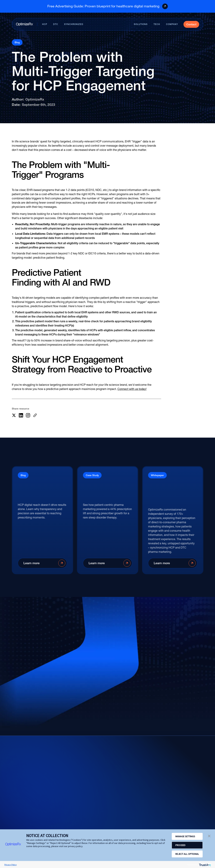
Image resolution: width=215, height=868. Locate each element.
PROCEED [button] (180, 845)
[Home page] (24, 24)
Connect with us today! (132, 389)
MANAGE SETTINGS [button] (185, 836)
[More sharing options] (35, 415)
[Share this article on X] (14, 415)
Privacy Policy (11, 865)
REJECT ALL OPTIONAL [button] (187, 854)
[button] (209, 836)
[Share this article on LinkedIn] (21, 415)
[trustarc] (205, 865)
